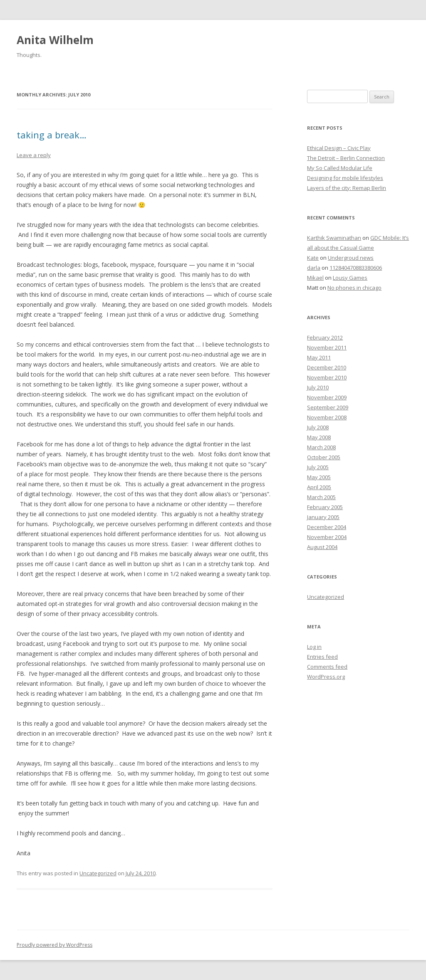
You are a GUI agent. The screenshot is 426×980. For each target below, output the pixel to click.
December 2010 (327, 367)
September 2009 (328, 407)
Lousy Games (350, 278)
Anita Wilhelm (55, 40)
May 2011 (319, 357)
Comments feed (327, 667)
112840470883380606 (356, 268)
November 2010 (327, 377)
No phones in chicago (354, 288)
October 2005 (324, 457)
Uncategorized (98, 873)
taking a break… (52, 135)
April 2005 (319, 487)
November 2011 (327, 347)
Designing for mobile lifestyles (345, 178)
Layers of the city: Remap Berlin (347, 188)
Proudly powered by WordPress (54, 945)
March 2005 (321, 497)
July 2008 (318, 427)
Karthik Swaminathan (334, 238)
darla (314, 268)
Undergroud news (351, 258)
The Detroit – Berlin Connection (346, 158)
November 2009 (327, 397)
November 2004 (327, 537)
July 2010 (318, 387)
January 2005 (323, 517)
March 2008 (321, 447)
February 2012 (325, 337)
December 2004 (327, 527)
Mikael (315, 278)
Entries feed (322, 657)
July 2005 (318, 467)
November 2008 (327, 417)
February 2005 (325, 507)
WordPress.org (326, 677)
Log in (314, 647)
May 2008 (319, 437)
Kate (313, 258)
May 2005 (319, 477)
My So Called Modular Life (340, 168)
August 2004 (322, 547)
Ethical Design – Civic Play (339, 148)
